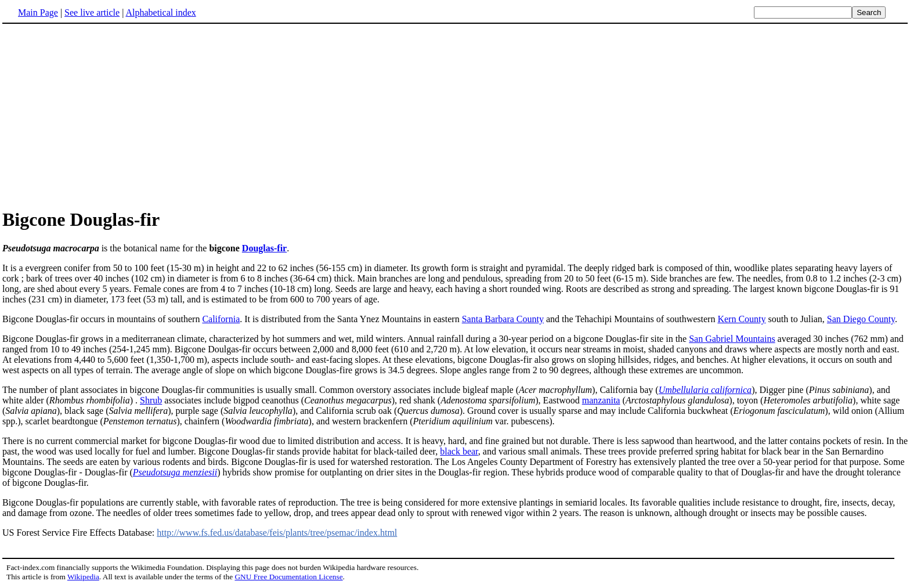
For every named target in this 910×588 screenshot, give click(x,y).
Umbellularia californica (705, 390)
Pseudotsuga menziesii (175, 472)
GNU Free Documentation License (288, 577)
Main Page (38, 12)
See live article (92, 12)
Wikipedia (83, 577)
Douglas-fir (264, 248)
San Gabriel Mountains (732, 339)
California (221, 319)
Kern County (741, 319)
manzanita (601, 400)
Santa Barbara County (503, 319)
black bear (459, 451)
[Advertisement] (455, 116)
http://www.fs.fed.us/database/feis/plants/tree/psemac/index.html (277, 533)
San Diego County (861, 319)
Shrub (151, 400)
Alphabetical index (160, 12)
